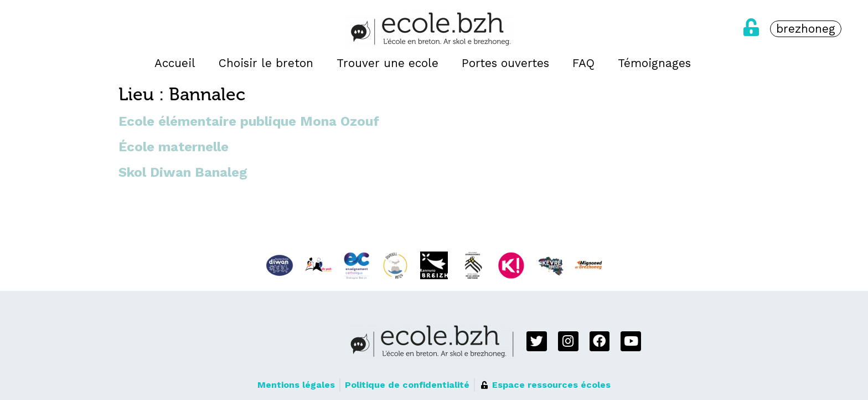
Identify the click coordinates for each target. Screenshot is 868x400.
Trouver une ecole (387, 63)
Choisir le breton (266, 63)
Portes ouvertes (505, 63)
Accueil (175, 63)
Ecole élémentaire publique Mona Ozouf (249, 121)
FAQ (583, 63)
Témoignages (654, 63)
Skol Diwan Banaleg (183, 172)
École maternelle (174, 147)
